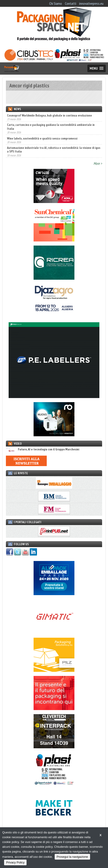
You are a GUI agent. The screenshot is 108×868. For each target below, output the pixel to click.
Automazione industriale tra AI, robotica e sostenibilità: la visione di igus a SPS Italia (54, 150)
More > (98, 163)
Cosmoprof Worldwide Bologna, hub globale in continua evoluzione (49, 115)
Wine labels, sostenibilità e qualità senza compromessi (42, 138)
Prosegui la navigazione (72, 857)
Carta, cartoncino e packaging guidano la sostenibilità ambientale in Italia (51, 127)
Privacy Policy (15, 862)
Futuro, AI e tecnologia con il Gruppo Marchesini (43, 449)
